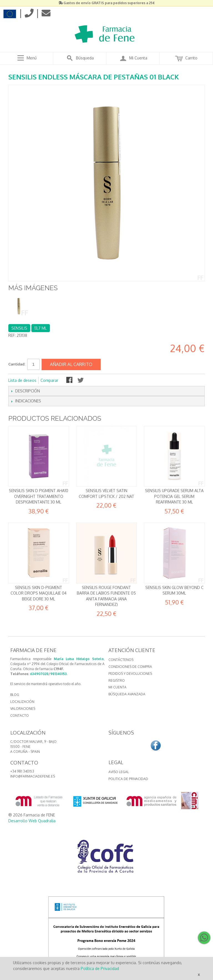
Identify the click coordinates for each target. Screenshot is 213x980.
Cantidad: (17, 364)
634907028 (39, 674)
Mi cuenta (117, 687)
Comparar (49, 380)
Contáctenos (121, 660)
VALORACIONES (23, 709)
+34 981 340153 (22, 771)
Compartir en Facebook (70, 380)
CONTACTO (20, 715)
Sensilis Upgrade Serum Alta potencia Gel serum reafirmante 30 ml (174, 496)
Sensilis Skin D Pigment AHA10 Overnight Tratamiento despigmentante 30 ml (39, 496)
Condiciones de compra (130, 667)
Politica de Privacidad (128, 779)
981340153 (58, 674)
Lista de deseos (22, 380)
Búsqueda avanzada (127, 694)
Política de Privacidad (100, 968)
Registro (117, 681)
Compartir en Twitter (81, 380)
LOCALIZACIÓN (22, 702)
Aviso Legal (119, 772)
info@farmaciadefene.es (33, 776)
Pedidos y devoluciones (130, 674)
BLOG (15, 695)
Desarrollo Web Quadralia (32, 821)
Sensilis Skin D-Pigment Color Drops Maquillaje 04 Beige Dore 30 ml (39, 593)
